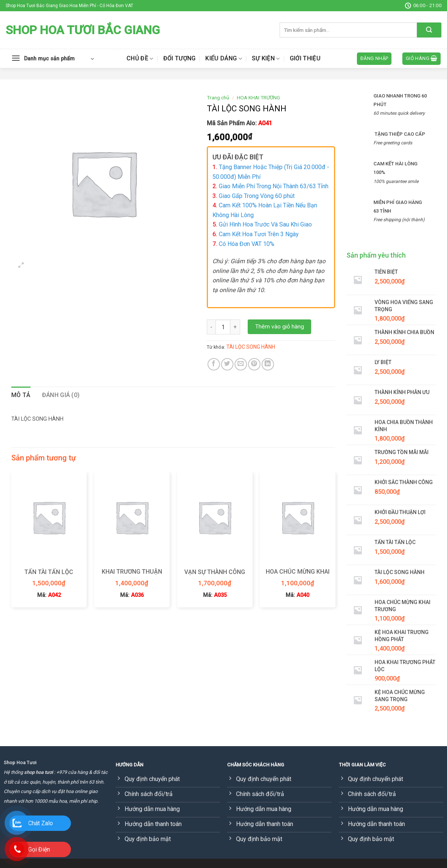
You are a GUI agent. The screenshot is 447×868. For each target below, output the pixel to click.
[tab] (21, 395)
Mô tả (21, 395)
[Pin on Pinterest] (254, 364)
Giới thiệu (305, 58)
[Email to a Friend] (241, 364)
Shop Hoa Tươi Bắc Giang (83, 30)
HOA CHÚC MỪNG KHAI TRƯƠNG (298, 576)
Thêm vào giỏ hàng (280, 327)
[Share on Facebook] (214, 364)
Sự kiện (266, 58)
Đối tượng (180, 58)
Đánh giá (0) (61, 395)
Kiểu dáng (223, 58)
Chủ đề (140, 58)
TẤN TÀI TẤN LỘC (49, 572)
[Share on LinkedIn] (268, 364)
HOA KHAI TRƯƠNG (258, 97)
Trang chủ (218, 97)
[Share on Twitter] (227, 364)
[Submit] (429, 30)
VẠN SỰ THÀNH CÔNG (215, 572)
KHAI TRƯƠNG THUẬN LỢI (132, 576)
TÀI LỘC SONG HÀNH (251, 347)
